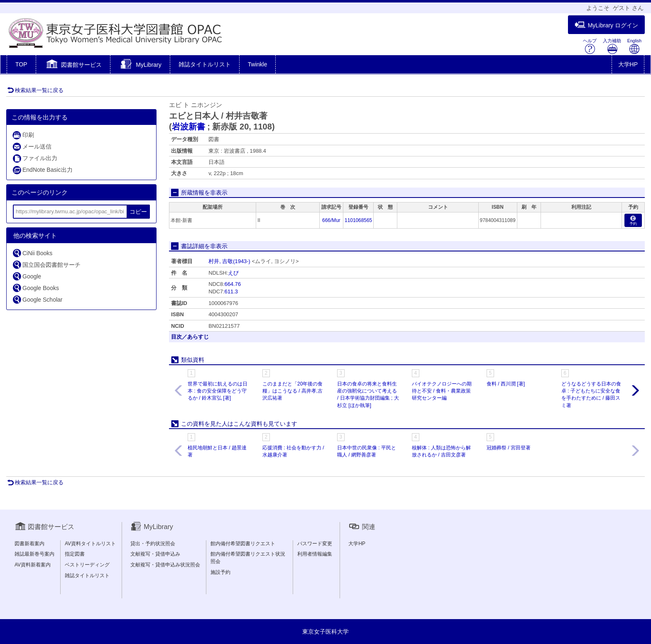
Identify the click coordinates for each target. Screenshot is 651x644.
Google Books (35, 288)
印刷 (23, 135)
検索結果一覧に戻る (35, 90)
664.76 (233, 284)
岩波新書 (188, 127)
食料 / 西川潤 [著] (506, 384)
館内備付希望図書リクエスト (243, 544)
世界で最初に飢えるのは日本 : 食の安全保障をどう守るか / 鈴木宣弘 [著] (218, 391)
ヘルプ (590, 46)
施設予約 (220, 572)
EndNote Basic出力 (42, 170)
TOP (21, 64)
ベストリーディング (87, 565)
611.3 (231, 292)
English (634, 46)
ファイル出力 (35, 158)
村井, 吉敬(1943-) (229, 261)
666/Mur (331, 220)
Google (27, 276)
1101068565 (358, 220)
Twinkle (258, 64)
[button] (73, 65)
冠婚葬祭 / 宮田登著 (509, 448)
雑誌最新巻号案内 (34, 554)
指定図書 (75, 554)
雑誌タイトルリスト (205, 64)
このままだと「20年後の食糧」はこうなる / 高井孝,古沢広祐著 (292, 391)
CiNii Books (32, 253)
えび (233, 273)
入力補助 (612, 46)
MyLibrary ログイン (606, 25)
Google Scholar (37, 299)
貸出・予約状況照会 (153, 544)
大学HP (628, 64)
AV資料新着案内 (33, 565)
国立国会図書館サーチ (46, 265)
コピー (138, 212)
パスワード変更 (315, 544)
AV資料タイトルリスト (90, 544)
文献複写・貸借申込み (155, 554)
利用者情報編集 (315, 554)
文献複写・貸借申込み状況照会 (165, 565)
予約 (633, 221)
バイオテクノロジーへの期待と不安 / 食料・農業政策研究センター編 (442, 391)
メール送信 (32, 147)
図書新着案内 (29, 544)
